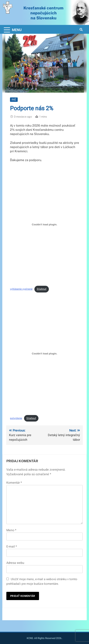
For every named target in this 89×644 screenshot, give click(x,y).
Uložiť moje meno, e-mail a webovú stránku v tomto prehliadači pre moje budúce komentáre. (42, 581)
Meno (11, 530)
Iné (14, 100)
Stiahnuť (42, 289)
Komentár (14, 483)
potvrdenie (16, 418)
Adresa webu (15, 563)
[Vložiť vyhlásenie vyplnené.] (44, 224)
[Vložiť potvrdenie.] (44, 354)
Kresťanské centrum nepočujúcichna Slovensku (43, 13)
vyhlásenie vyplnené (21, 289)
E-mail (12, 547)
